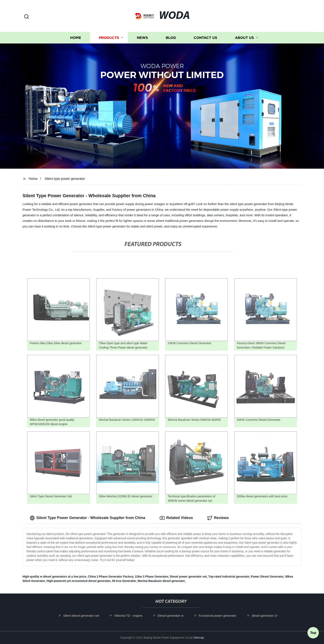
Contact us (205, 38)
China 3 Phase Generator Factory (111, 577)
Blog (171, 38)
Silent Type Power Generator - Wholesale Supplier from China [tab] (88, 518)
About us (244, 38)
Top (313, 633)
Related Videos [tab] (176, 518)
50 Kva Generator (124, 581)
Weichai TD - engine (133, 616)
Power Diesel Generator (267, 577)
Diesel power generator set (188, 577)
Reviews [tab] (218, 518)
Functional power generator (222, 616)
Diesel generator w (175, 616)
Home (76, 38)
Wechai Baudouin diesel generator (161, 581)
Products (109, 38)
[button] (26, 17)
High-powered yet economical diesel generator (79, 581)
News (142, 38)
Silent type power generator (65, 179)
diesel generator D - (270, 616)
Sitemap (199, 638)
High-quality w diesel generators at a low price (54, 577)
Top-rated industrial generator (229, 577)
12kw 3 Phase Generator (152, 577)
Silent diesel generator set (86, 616)
